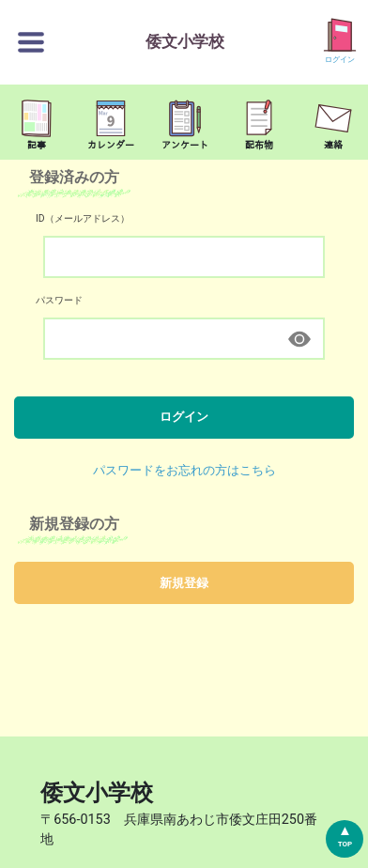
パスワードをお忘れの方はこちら (184, 470)
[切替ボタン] (31, 42)
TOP (345, 844)
